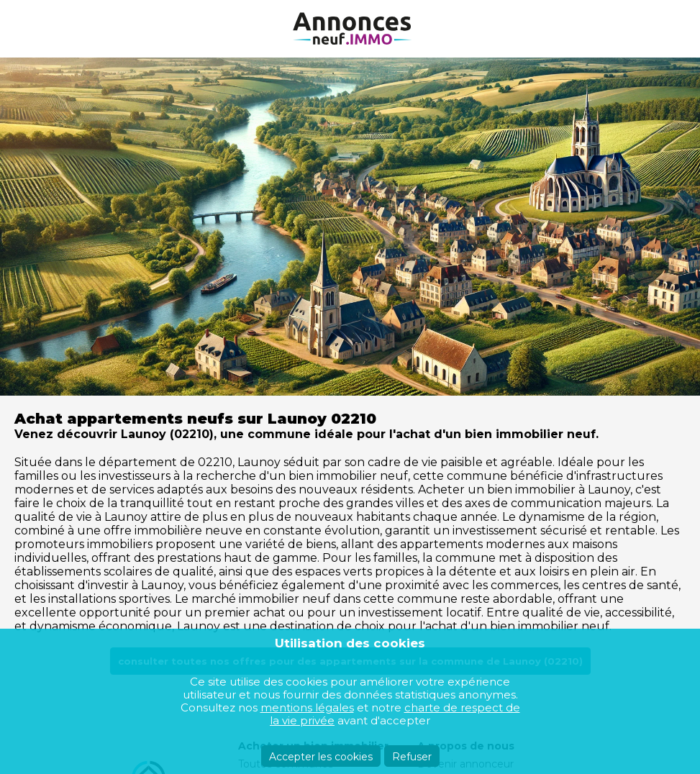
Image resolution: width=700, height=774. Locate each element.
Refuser (412, 757)
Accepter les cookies (321, 757)
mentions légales (307, 707)
